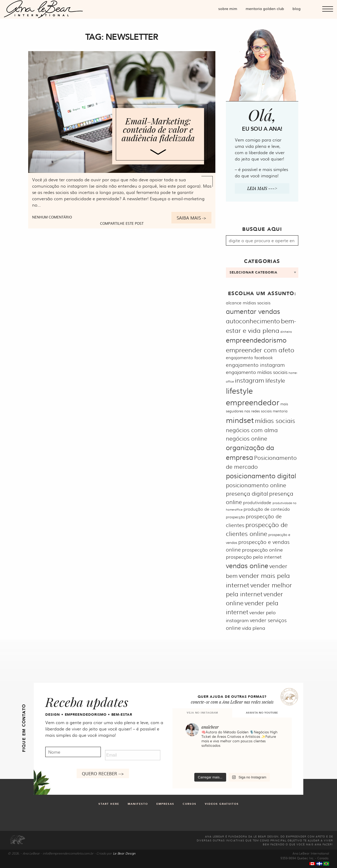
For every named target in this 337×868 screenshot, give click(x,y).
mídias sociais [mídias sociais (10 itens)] (275, 420)
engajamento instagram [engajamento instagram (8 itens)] (255, 365)
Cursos (190, 804)
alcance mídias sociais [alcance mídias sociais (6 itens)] (248, 303)
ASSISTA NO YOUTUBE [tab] (262, 713)
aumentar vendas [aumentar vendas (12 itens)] (253, 311)
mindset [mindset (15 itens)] (240, 420)
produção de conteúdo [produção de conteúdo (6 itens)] (267, 509)
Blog (297, 8)
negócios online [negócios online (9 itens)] (247, 438)
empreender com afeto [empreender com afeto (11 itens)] (260, 350)
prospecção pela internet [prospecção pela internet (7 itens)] (254, 557)
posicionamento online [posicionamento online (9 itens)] (256, 485)
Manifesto (138, 804)
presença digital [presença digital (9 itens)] (247, 493)
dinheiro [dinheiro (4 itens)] (286, 332)
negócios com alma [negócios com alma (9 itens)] (252, 430)
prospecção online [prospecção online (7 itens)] (262, 550)
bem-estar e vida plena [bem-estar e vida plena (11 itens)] (261, 325)
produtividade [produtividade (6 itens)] (257, 502)
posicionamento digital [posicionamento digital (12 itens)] (261, 476)
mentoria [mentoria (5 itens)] (280, 411)
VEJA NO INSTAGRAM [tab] (202, 713)
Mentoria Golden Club (265, 8)
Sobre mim (228, 8)
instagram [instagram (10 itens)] (249, 380)
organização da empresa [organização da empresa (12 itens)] (250, 452)
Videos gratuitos (222, 804)
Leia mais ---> (262, 188)
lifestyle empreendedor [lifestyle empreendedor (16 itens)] (253, 396)
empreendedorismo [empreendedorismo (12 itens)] (256, 340)
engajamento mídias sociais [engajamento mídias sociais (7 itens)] (257, 372)
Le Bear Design (124, 853)
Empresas (165, 804)
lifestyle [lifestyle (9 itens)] (275, 380)
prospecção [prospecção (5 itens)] (235, 517)
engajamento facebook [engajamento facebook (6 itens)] (249, 357)
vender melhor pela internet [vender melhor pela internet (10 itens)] (259, 589)
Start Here (109, 804)
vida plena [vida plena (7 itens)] (254, 628)
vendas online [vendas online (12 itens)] (247, 565)
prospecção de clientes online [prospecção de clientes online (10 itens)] (257, 529)
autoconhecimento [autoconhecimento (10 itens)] (253, 321)
